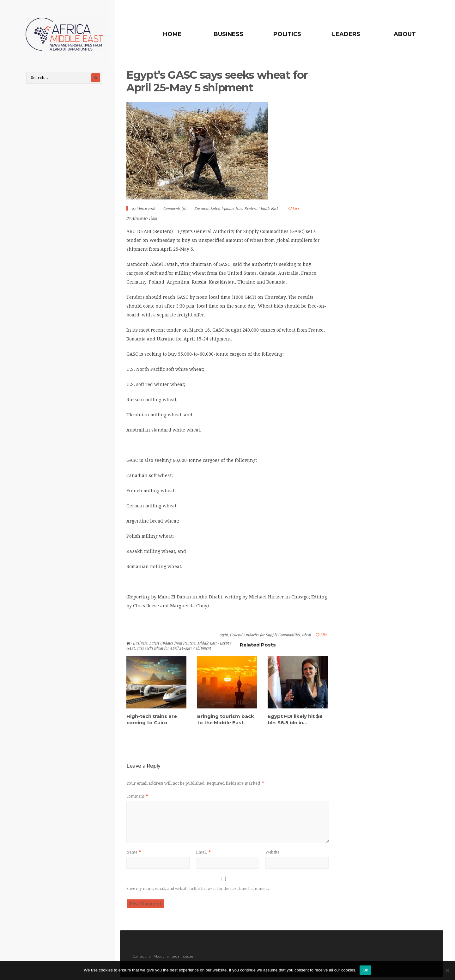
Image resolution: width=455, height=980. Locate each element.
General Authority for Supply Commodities (265, 636)
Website (272, 854)
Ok (365, 970)
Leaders (348, 34)
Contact (139, 958)
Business (235, 34)
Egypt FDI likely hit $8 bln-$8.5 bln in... (295, 721)
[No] (447, 970)
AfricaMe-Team (145, 220)
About (405, 34)
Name (134, 854)
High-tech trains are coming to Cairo (152, 721)
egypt (224, 636)
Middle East (268, 210)
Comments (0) (175, 210)
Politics (292, 34)
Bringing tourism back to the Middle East (226, 721)
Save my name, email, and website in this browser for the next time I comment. (198, 890)
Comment (137, 798)
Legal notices (182, 958)
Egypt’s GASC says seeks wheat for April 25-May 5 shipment (220, 83)
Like (294, 210)
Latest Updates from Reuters (234, 210)
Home (181, 34)
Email (203, 854)
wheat (307, 636)
